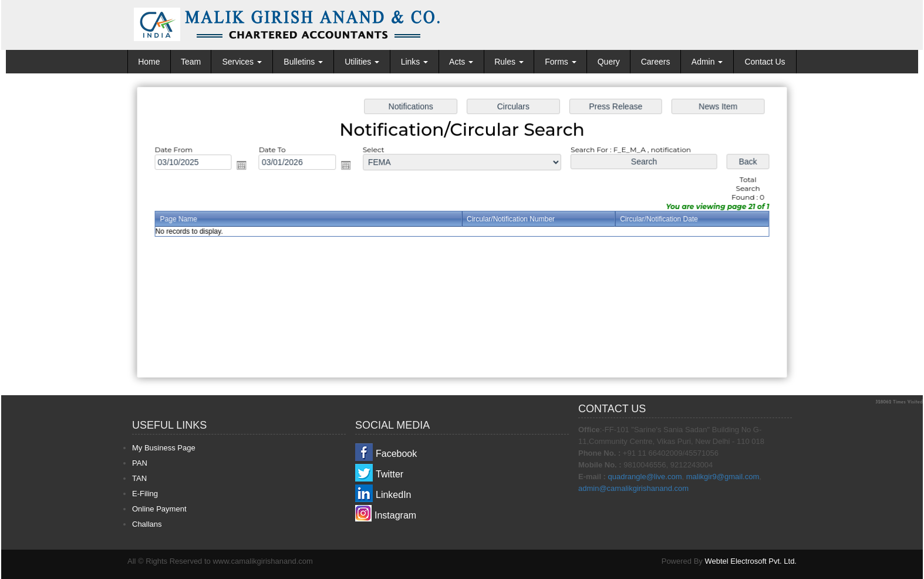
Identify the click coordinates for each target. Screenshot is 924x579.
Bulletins (303, 62)
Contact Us (765, 62)
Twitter (390, 474)
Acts (461, 62)
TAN (139, 478)
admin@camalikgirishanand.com (633, 488)
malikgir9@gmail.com (723, 477)
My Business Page (164, 448)
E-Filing (145, 494)
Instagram (395, 515)
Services (242, 62)
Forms (561, 62)
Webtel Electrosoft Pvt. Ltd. (751, 561)
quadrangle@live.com (645, 477)
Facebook (396, 454)
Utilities (362, 62)
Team (191, 62)
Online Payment (159, 509)
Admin (707, 62)
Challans (147, 524)
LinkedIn (394, 495)
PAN (140, 463)
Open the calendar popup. (245, 166)
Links (415, 62)
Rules (509, 62)
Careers (656, 62)
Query (609, 62)
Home (149, 62)
